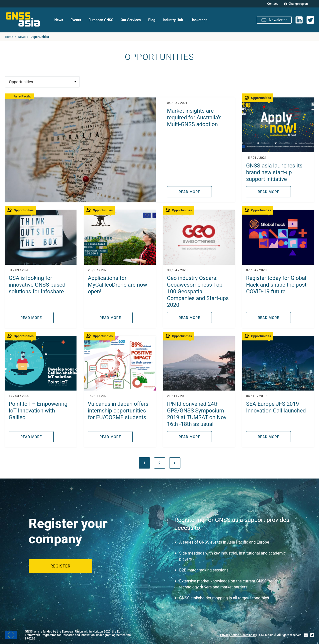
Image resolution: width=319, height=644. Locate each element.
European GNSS (101, 20)
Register (60, 566)
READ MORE (189, 192)
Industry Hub (173, 20)
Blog (152, 20)
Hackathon (199, 20)
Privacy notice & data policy (239, 635)
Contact (272, 4)
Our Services (131, 20)
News (59, 20)
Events (76, 20)
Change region (298, 4)
